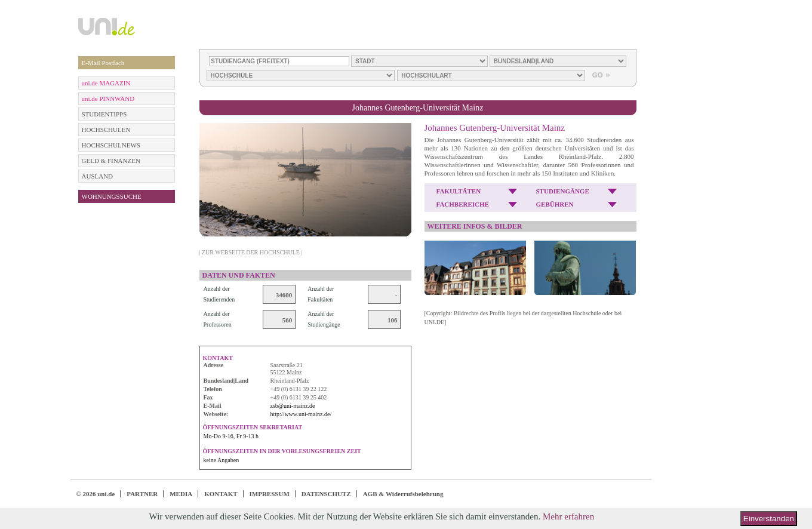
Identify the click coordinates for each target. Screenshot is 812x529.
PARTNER (142, 494)
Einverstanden (769, 519)
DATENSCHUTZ (326, 494)
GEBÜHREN (555, 204)
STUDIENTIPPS (104, 114)
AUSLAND (98, 176)
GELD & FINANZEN (111, 161)
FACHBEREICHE (463, 204)
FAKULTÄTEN (459, 191)
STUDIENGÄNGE (563, 191)
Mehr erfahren (568, 516)
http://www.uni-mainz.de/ (301, 414)
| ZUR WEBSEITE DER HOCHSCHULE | (251, 252)
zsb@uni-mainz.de (293, 406)
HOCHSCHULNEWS (111, 145)
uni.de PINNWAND (108, 99)
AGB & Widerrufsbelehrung (403, 494)
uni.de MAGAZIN (106, 83)
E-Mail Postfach (103, 63)
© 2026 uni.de (96, 494)
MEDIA (181, 494)
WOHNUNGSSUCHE (112, 196)
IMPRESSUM (270, 494)
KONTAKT (221, 494)
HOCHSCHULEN (106, 130)
